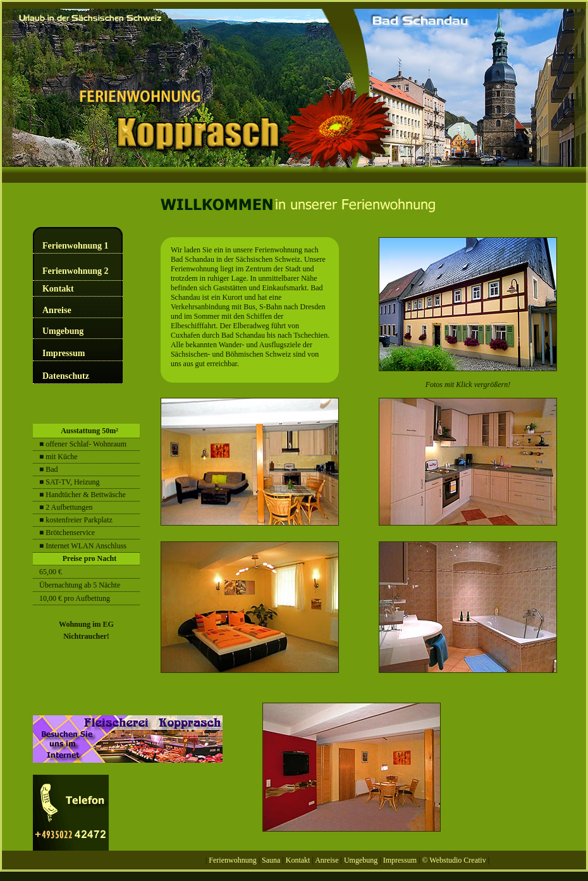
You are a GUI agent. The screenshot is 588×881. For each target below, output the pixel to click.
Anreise (57, 310)
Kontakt (58, 289)
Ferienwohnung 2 (76, 271)
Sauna (272, 860)
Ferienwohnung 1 (76, 246)
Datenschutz (66, 376)
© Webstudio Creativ (454, 860)
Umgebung (63, 331)
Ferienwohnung (232, 860)
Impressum (64, 353)
